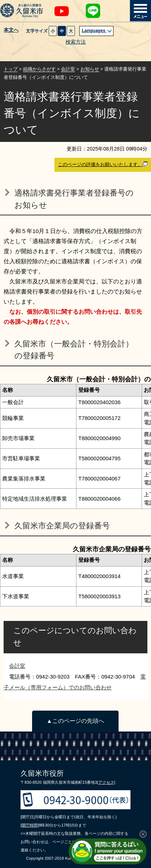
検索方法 (76, 42)
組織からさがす (39, 69)
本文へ (11, 30)
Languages (97, 31)
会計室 (68, 69)
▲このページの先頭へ (75, 721)
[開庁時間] (30, 825)
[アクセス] (106, 782)
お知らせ (90, 69)
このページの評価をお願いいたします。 (103, 164)
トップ (11, 69)
